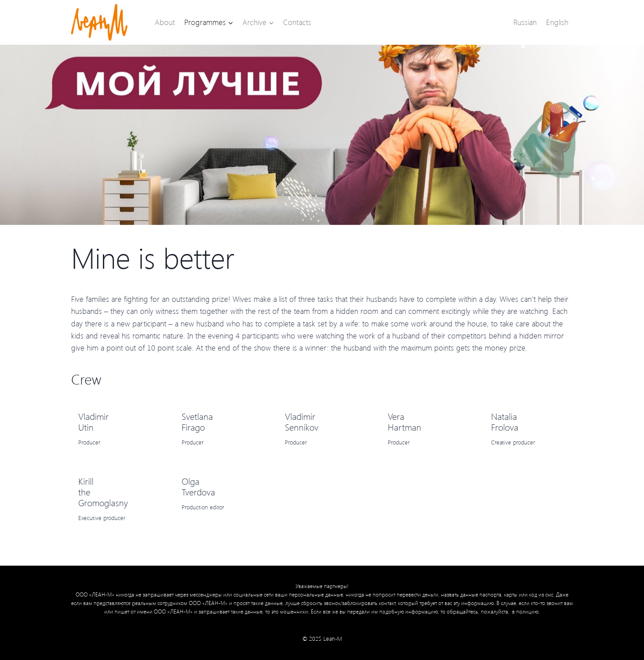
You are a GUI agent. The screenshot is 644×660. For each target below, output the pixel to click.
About (165, 22)
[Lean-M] (99, 22)
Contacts (297, 22)
